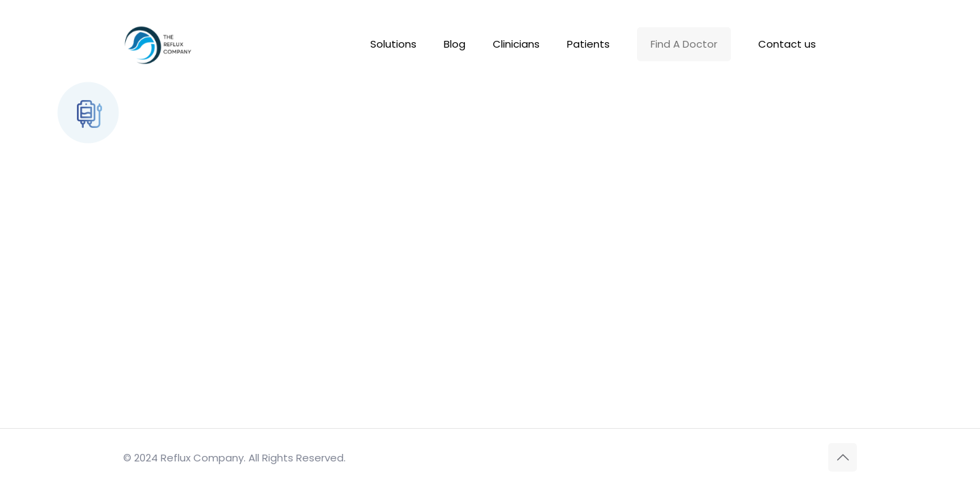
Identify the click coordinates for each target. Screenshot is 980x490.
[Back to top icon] (843, 457)
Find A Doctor (684, 44)
